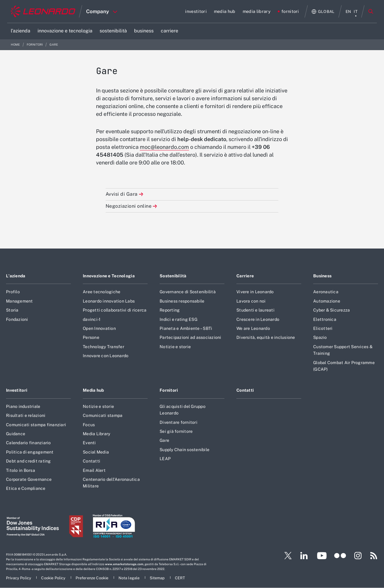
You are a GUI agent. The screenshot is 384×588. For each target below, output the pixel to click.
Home (16, 45)
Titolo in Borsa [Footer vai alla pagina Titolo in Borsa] (21, 470)
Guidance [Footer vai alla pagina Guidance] (16, 434)
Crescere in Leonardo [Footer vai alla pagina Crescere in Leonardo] (258, 319)
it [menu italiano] (356, 12)
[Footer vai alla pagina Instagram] (358, 556)
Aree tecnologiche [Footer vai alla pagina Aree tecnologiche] (102, 292)
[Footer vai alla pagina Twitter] (286, 556)
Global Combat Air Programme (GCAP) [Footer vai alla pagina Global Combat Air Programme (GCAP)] (344, 366)
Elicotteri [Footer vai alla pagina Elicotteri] (323, 328)
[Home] (43, 11)
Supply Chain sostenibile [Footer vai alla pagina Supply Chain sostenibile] (184, 450)
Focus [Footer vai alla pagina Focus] (89, 425)
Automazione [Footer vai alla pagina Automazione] (327, 301)
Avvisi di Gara (122, 194)
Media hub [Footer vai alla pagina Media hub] (93, 390)
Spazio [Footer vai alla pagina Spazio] (320, 337)
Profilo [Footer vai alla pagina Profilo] (13, 292)
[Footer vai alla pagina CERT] (180, 578)
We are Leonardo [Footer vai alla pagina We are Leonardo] (253, 328)
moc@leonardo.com (164, 147)
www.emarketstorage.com (124, 564)
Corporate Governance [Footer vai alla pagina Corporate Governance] (29, 479)
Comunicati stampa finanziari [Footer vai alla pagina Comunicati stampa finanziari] (36, 425)
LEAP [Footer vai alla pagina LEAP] (165, 459)
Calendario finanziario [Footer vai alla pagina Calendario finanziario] (28, 443)
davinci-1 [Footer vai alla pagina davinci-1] (92, 319)
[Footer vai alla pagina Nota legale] (130, 578)
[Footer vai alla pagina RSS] (374, 556)
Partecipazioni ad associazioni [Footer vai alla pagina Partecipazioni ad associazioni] (190, 337)
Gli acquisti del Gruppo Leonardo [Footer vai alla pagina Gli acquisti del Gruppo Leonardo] (183, 410)
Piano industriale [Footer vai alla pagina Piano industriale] (23, 406)
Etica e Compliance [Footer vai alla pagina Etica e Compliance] (26, 488)
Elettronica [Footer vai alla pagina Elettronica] (325, 319)
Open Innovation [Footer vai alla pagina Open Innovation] (99, 328)
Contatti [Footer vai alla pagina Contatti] (91, 461)
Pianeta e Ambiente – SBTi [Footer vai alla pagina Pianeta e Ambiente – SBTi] (186, 328)
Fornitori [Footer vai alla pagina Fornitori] (169, 390)
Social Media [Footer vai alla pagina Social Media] (96, 452)
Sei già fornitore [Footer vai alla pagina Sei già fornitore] (176, 431)
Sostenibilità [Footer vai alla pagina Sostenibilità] (173, 276)
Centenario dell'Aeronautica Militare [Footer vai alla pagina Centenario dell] (111, 483)
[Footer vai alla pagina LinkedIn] (304, 556)
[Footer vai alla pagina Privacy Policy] (19, 578)
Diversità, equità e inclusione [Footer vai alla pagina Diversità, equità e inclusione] (266, 337)
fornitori (35, 45)
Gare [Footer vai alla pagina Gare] (164, 440)
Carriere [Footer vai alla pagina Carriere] (245, 276)
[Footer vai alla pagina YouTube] (322, 556)
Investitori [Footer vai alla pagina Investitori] (17, 390)
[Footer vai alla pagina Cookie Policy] (54, 578)
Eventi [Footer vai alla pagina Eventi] (89, 443)
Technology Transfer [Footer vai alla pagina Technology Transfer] (103, 347)
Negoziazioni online (129, 206)
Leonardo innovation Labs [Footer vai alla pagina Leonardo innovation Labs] (109, 301)
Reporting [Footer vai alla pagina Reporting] (170, 310)
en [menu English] (348, 12)
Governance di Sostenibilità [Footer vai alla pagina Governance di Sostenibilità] (188, 292)
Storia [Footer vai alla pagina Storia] (12, 310)
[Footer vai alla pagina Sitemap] (158, 578)
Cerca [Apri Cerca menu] (371, 11)
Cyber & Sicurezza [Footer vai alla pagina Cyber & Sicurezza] (331, 310)
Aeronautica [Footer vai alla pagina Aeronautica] (326, 292)
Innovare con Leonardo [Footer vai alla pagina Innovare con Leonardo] (106, 356)
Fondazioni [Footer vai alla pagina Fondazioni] (17, 319)
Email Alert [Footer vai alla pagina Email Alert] (94, 470)
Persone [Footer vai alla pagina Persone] (91, 337)
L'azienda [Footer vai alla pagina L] (16, 276)
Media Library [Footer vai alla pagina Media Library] (96, 434)
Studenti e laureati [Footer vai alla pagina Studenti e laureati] (255, 310)
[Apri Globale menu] (323, 12)
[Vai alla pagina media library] (257, 11)
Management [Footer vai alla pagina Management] (19, 301)
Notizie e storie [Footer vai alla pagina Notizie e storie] (175, 347)
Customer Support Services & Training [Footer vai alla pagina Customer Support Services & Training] (343, 350)
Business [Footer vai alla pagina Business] (322, 276)
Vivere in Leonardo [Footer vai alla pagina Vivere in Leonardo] (255, 292)
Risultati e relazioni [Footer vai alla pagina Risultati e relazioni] (26, 415)
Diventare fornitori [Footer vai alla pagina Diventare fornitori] (178, 422)
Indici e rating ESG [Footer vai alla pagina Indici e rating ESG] (178, 319)
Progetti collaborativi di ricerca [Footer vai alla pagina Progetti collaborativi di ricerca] (115, 310)
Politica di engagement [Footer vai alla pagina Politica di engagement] (30, 452)
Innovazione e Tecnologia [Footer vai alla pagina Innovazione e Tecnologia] (109, 276)
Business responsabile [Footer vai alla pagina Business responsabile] (182, 301)
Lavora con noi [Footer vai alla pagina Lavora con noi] (251, 301)
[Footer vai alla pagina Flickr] (340, 556)
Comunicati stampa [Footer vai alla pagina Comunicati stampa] (103, 415)
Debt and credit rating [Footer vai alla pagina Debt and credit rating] (28, 461)
